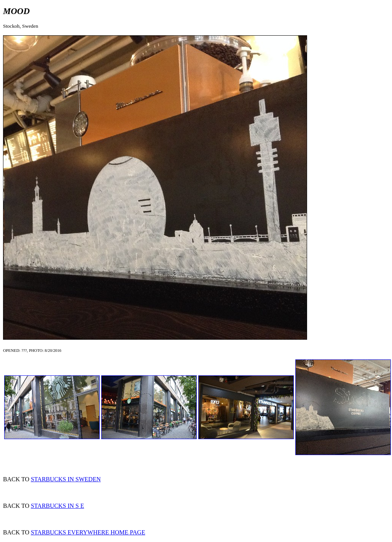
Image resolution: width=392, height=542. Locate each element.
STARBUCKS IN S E (57, 506)
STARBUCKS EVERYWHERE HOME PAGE (88, 532)
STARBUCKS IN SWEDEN (66, 479)
